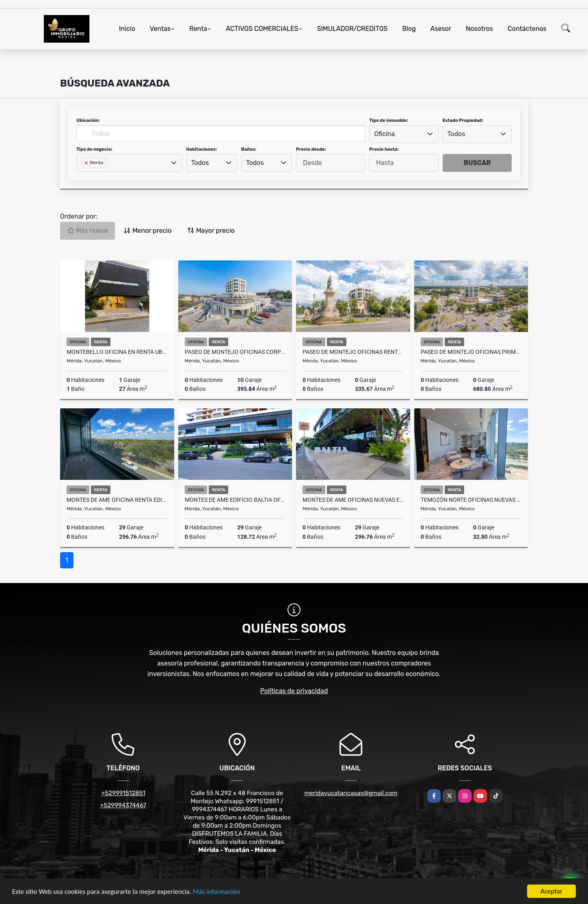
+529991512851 (123, 793)
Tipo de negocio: (94, 149)
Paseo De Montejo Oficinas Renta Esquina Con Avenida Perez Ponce (353, 352)
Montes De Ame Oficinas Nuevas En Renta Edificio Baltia (353, 500)
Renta (198, 29)
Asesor (441, 29)
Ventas (160, 29)
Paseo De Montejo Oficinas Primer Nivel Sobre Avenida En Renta (471, 352)
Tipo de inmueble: (388, 120)
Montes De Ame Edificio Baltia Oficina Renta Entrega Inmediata (235, 500)
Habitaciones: (202, 149)
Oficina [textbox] (385, 134)
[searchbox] (84, 176)
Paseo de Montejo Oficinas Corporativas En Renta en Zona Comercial (235, 352)
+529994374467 (123, 805)
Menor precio (147, 231)
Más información (216, 892)
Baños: (249, 149)
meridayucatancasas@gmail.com (351, 793)
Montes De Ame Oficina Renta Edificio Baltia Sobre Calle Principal (117, 500)
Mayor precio (211, 231)
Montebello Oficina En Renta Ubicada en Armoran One (117, 352)
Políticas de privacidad (294, 691)
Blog (409, 29)
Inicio (127, 29)
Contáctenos (527, 29)
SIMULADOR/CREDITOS (352, 29)
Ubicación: (88, 120)
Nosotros (479, 29)
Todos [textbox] (456, 134)
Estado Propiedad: (463, 120)
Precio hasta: (384, 149)
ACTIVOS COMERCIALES (262, 29)
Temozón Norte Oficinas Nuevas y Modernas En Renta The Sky (471, 500)
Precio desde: (311, 149)
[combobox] (404, 134)
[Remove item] (87, 163)
